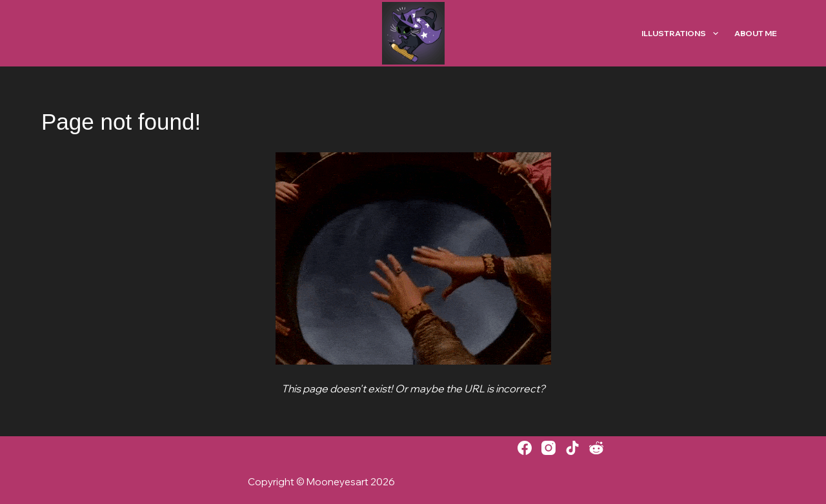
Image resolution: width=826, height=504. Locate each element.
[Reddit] (596, 448)
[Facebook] (525, 448)
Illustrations (682, 34)
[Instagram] (549, 448)
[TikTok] (572, 448)
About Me (756, 33)
